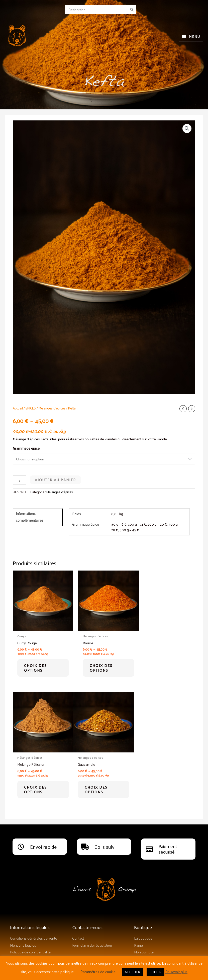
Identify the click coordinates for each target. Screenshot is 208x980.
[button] (187, 128)
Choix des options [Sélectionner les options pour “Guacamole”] (38, 786)
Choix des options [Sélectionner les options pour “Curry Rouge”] (38, 665)
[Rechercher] (132, 9)
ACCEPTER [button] (132, 972)
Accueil (18, 408)
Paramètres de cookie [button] (98, 972)
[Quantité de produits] (19, 480)
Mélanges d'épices (52, 408)
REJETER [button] (155, 972)
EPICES (31, 408)
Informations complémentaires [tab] (30, 516)
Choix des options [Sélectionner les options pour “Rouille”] (100, 665)
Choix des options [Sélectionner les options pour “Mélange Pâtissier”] (162, 665)
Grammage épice (26, 448)
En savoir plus (176, 972)
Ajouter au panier (55, 479)
